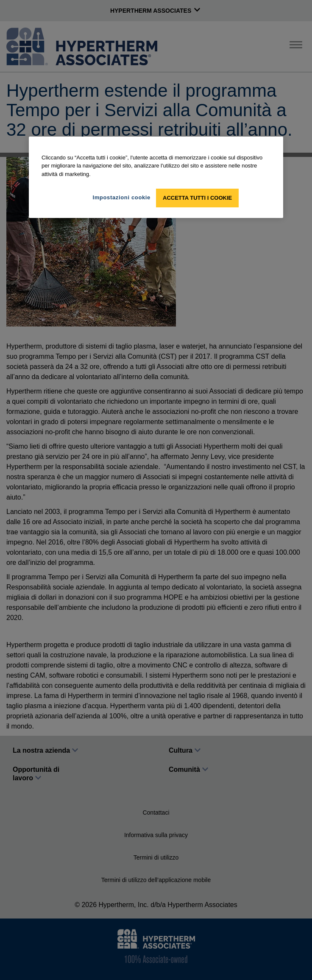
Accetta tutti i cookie (197, 198)
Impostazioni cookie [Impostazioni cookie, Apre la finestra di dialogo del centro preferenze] (121, 197)
